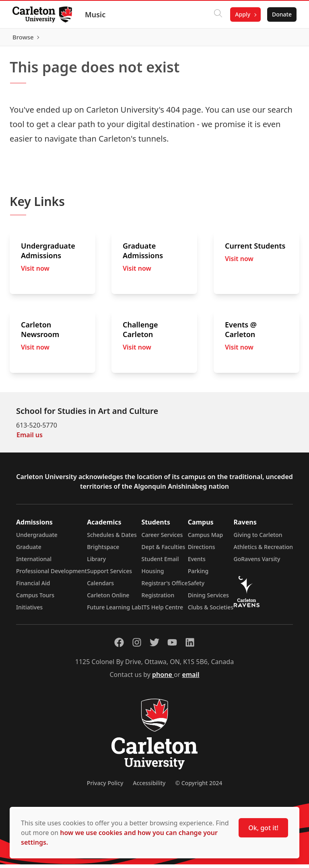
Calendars (100, 587)
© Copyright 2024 (199, 787)
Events (197, 563)
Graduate (29, 550)
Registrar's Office (165, 587)
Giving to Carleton (258, 538)
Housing (153, 575)
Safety (196, 587)
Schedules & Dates (112, 538)
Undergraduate (37, 538)
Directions (202, 550)
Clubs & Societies (211, 611)
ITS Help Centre (163, 611)
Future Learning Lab (114, 611)
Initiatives (29, 611)
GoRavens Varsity (257, 563)
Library (96, 563)
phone (163, 678)
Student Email (160, 563)
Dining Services (208, 599)
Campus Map (206, 538)
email (191, 678)
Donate (281, 14)
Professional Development (51, 575)
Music (96, 14)
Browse (281, 39)
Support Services (109, 575)
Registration (158, 599)
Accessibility (149, 787)
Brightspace (103, 550)
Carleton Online (108, 599)
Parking (198, 575)
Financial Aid (33, 587)
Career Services (162, 538)
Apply (242, 14)
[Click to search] (218, 14)
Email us (30, 438)
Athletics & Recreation (263, 550)
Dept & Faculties (164, 550)
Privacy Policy (105, 787)
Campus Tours (35, 599)
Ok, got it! (263, 828)
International (34, 563)
